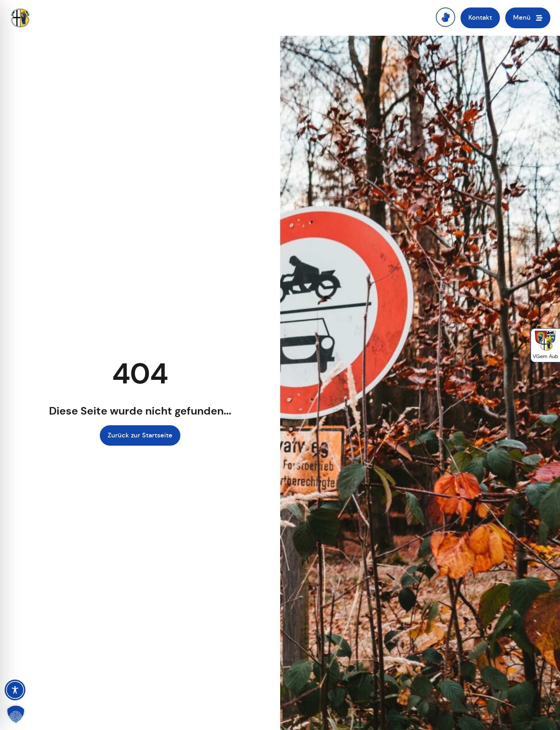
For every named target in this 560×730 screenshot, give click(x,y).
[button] (16, 714)
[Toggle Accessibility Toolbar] (15, 690)
